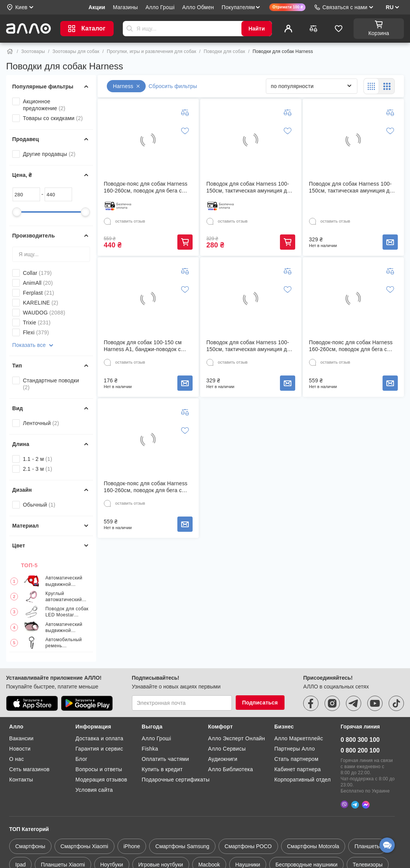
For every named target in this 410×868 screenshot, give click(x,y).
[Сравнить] (314, 29)
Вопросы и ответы (99, 769)
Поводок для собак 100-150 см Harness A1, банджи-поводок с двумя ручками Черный (143, 346)
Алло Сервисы (227, 749)
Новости (20, 749)
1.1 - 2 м (38, 459)
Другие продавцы (49, 154)
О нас (17, 759)
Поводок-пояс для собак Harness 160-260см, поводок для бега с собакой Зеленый (351, 346)
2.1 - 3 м (38, 469)
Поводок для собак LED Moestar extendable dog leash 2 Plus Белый (67, 612)
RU (390, 7)
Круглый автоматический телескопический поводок (65, 597)
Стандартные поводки (51, 384)
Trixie (37, 322)
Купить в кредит (162, 769)
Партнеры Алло (294, 749)
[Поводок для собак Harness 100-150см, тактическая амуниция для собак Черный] (251, 140)
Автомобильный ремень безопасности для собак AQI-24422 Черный (66, 643)
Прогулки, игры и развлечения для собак (151, 51)
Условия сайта (94, 790)
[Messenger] (366, 804)
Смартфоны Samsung (182, 846)
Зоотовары (33, 51)
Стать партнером (296, 759)
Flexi (36, 332)
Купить (185, 242)
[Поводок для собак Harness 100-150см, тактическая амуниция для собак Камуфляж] (251, 298)
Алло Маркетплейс (299, 738)
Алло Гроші (157, 738)
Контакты (21, 780)
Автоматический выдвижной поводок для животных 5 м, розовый (64, 628)
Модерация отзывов (101, 780)
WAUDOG (44, 313)
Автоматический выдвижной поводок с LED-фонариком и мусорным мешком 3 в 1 (67, 581)
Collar (37, 273)
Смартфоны (30, 846)
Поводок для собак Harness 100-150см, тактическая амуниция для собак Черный (250, 187)
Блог (81, 759)
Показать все (34, 345)
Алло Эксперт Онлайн (236, 738)
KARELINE (41, 303)
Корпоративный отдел (302, 780)
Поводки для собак (224, 51)
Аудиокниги (223, 759)
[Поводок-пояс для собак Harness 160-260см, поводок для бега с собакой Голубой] (148, 440)
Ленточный (41, 423)
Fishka (150, 749)
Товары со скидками (53, 118)
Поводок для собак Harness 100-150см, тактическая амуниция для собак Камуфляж (250, 346)
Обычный (39, 505)
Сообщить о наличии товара (390, 242)
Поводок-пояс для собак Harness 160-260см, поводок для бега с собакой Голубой (146, 487)
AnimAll (38, 283)
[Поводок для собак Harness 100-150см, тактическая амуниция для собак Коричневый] (353, 140)
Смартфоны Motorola (313, 846)
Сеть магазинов (29, 769)
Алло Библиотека (230, 769)
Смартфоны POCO (248, 846)
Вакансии (21, 738)
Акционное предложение (44, 105)
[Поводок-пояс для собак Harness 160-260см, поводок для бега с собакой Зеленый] (353, 298)
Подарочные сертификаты (176, 780)
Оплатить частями (166, 759)
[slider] (17, 212)
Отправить (130, 29)
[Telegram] (355, 804)
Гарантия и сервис (99, 749)
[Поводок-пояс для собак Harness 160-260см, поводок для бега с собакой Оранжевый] (148, 140)
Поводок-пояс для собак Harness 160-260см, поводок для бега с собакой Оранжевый (146, 187)
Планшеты (367, 846)
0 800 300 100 (360, 740)
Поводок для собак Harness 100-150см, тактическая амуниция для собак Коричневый (352, 187)
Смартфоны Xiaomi (84, 846)
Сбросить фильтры (173, 86)
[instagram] (332, 703)
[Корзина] (379, 29)
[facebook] (311, 703)
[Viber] (344, 804)
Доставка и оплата (100, 738)
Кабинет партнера (297, 769)
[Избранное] (339, 29)
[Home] (10, 51)
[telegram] (354, 703)
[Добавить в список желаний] (185, 131)
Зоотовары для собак (76, 51)
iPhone (132, 846)
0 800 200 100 (360, 750)
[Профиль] (288, 29)
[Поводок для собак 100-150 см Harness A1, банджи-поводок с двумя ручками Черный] (148, 298)
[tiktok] (396, 703)
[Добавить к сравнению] (185, 112)
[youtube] (375, 703)
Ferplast (39, 293)
